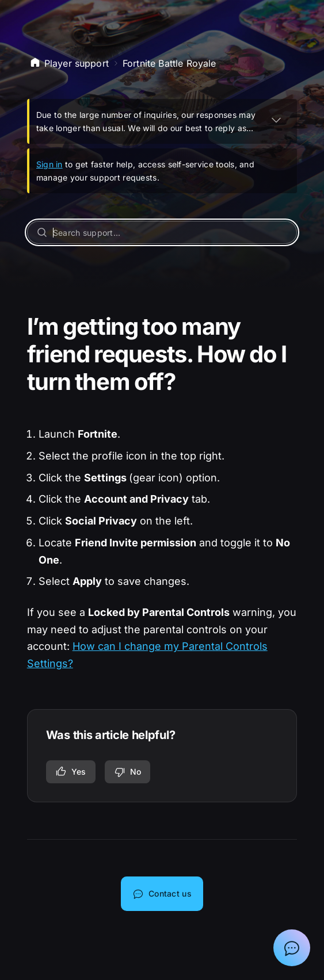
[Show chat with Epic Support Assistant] (292, 948)
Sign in (49, 164)
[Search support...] (162, 232)
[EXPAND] (276, 120)
